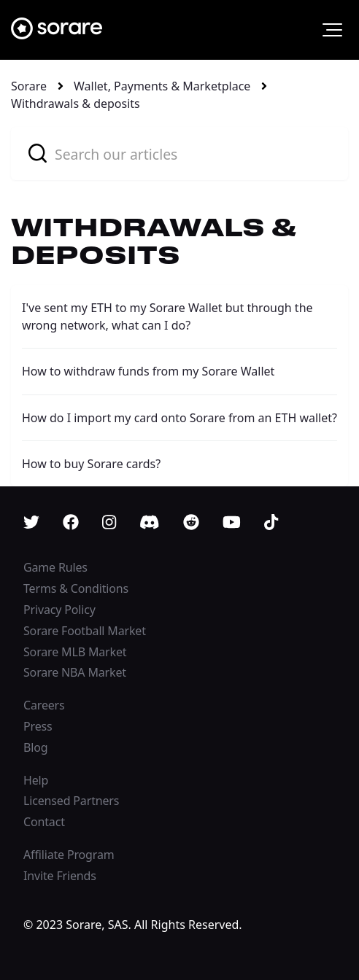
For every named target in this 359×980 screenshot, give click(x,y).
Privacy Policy (59, 610)
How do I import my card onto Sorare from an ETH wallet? (179, 418)
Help (36, 780)
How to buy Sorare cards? (91, 464)
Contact (44, 822)
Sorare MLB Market (75, 652)
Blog (35, 747)
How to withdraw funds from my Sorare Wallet (148, 371)
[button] (332, 30)
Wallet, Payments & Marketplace (162, 86)
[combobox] (179, 153)
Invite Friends (60, 876)
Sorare (29, 86)
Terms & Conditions (76, 588)
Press (38, 726)
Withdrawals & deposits (76, 104)
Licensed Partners (71, 801)
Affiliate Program (69, 855)
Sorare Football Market (85, 631)
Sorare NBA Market (75, 672)
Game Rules (55, 567)
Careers (44, 705)
